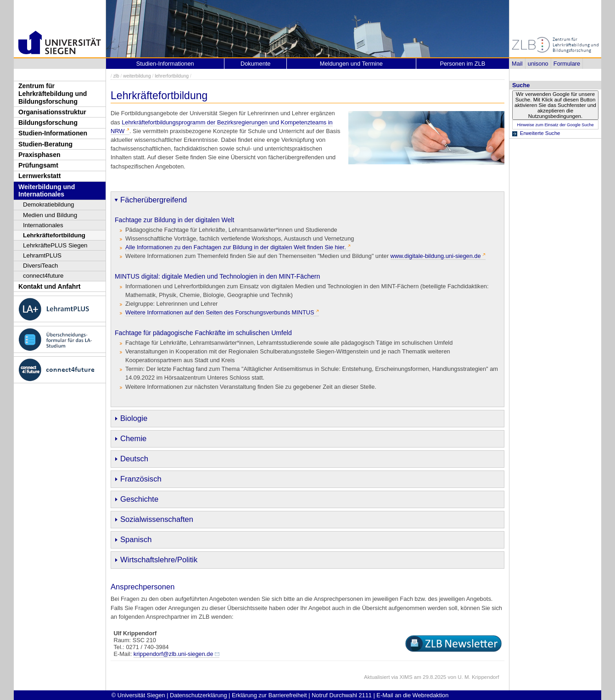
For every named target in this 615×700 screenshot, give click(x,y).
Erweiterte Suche (540, 133)
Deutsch (134, 459)
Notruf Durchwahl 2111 (342, 695)
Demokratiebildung (49, 204)
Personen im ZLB (462, 64)
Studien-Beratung (45, 144)
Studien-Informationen (53, 133)
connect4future (43, 276)
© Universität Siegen (138, 695)
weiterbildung (137, 76)
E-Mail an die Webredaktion (412, 695)
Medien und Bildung (50, 215)
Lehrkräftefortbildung (54, 235)
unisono (538, 64)
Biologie (134, 418)
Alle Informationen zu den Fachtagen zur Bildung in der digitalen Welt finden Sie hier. (236, 247)
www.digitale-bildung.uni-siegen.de (436, 256)
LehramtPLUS (42, 255)
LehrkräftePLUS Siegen (55, 245)
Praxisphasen (39, 155)
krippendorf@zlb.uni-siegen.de (173, 654)
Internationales (43, 225)
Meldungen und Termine (351, 64)
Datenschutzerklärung (198, 695)
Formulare (567, 64)
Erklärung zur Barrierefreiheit (269, 695)
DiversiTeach (41, 266)
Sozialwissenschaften (157, 519)
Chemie (133, 439)
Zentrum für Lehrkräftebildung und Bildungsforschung (53, 93)
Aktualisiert (377, 677)
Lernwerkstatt (39, 176)
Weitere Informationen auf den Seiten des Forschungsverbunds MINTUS (220, 312)
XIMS (406, 677)
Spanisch (136, 540)
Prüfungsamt (38, 165)
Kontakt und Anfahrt (50, 286)
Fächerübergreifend (154, 200)
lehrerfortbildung (172, 76)
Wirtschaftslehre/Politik (159, 560)
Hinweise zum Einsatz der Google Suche (555, 125)
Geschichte (139, 499)
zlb (116, 76)
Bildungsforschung (48, 123)
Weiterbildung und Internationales (47, 191)
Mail (517, 64)
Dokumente (255, 64)
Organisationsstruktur (52, 112)
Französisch (141, 479)
